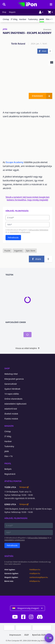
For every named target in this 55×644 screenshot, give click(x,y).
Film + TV (50, 19)
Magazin (12, 12)
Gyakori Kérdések (12, 389)
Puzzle (7, 251)
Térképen (24, 487)
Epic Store (31, 251)
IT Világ (14, 19)
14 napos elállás (12, 394)
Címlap (6, 19)
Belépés (8, 469)
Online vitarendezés (13, 399)
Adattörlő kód (11, 409)
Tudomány (33, 19)
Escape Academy (15, 162)
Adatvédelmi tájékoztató (15, 404)
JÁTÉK (5, 29)
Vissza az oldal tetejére (28, 348)
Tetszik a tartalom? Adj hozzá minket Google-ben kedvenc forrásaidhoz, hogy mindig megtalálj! (28, 198)
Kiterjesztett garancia (14, 379)
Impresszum (15, 635)
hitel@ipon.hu (35, 570)
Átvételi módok (11, 414)
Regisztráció (10, 474)
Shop (4, 12)
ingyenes (18, 251)
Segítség (9, 556)
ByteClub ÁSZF (39, 635)
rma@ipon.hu (35, 574)
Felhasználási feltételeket (38, 230)
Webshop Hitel (11, 374)
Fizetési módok (11, 419)
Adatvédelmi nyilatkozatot (20, 232)
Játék (7, 451)
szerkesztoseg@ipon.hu (39, 577)
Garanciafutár (11, 384)
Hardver (23, 19)
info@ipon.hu (35, 581)
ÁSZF (27, 635)
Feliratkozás (13, 237)
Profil (8, 463)
